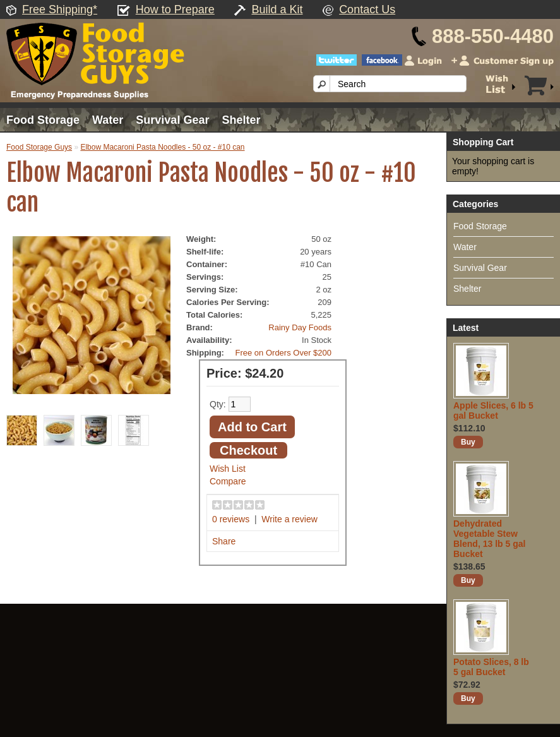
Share (224, 541)
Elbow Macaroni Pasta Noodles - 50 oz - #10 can (162, 147)
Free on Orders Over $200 (283, 353)
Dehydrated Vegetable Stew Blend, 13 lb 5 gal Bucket (489, 539)
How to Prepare (175, 9)
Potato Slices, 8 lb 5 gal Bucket (491, 667)
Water (108, 120)
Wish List (228, 469)
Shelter (241, 120)
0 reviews (231, 519)
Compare (228, 481)
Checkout (248, 450)
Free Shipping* (60, 9)
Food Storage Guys (39, 147)
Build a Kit (277, 9)
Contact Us (367, 9)
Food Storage (43, 120)
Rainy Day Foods (300, 327)
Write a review (289, 519)
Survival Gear (172, 120)
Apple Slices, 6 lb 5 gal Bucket (493, 410)
